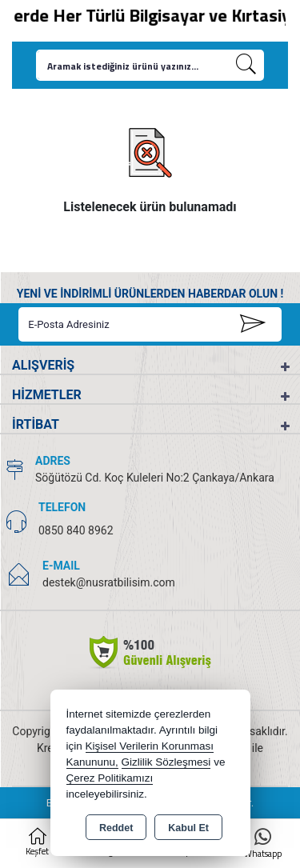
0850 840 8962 (76, 530)
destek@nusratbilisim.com (109, 582)
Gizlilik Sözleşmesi (166, 762)
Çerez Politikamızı (110, 778)
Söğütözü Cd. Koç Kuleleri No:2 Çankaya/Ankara (155, 478)
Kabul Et (188, 828)
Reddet (116, 828)
